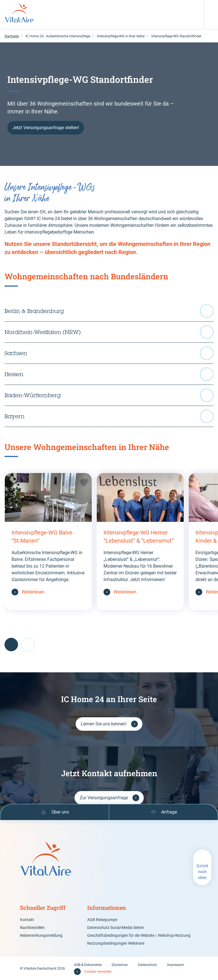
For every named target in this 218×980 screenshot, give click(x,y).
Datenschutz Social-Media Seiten (116, 928)
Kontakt (27, 920)
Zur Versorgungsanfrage (104, 798)
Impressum (176, 965)
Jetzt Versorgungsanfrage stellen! (46, 128)
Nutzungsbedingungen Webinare (116, 943)
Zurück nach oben (202, 872)
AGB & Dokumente (88, 965)
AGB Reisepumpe (102, 920)
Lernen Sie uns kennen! (104, 724)
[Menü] (211, 7)
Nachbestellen (32, 928)
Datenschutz (147, 965)
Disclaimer (120, 965)
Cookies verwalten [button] (98, 972)
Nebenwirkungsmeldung (41, 935)
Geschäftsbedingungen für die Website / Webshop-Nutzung (139, 935)
